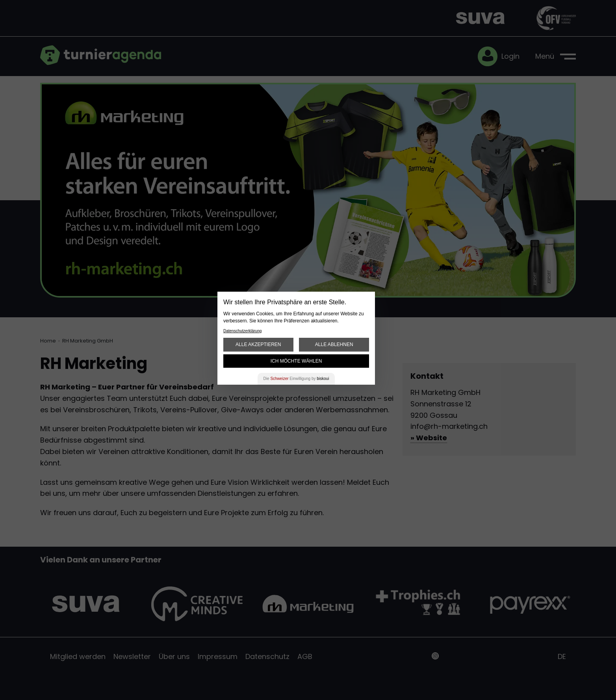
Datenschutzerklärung (242, 331)
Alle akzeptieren (258, 344)
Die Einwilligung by (296, 379)
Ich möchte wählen (296, 361)
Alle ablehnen (334, 344)
